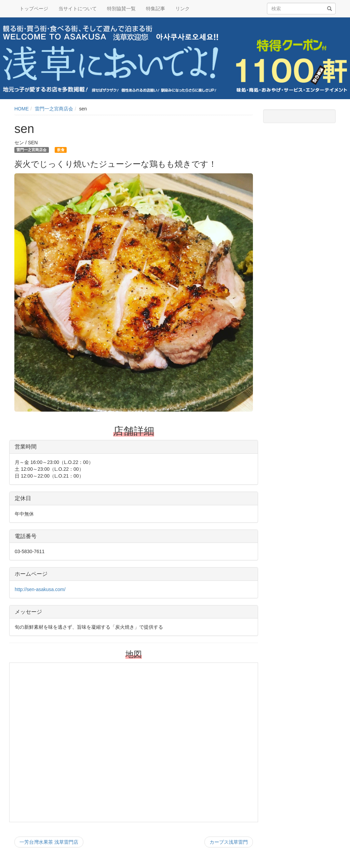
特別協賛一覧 (121, 9)
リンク (183, 9)
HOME (22, 109)
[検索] (329, 9)
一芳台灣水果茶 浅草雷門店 (49, 842)
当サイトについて (78, 9)
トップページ (34, 9)
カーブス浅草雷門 (229, 842)
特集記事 (156, 9)
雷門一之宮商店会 (54, 109)
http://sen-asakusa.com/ (40, 589)
